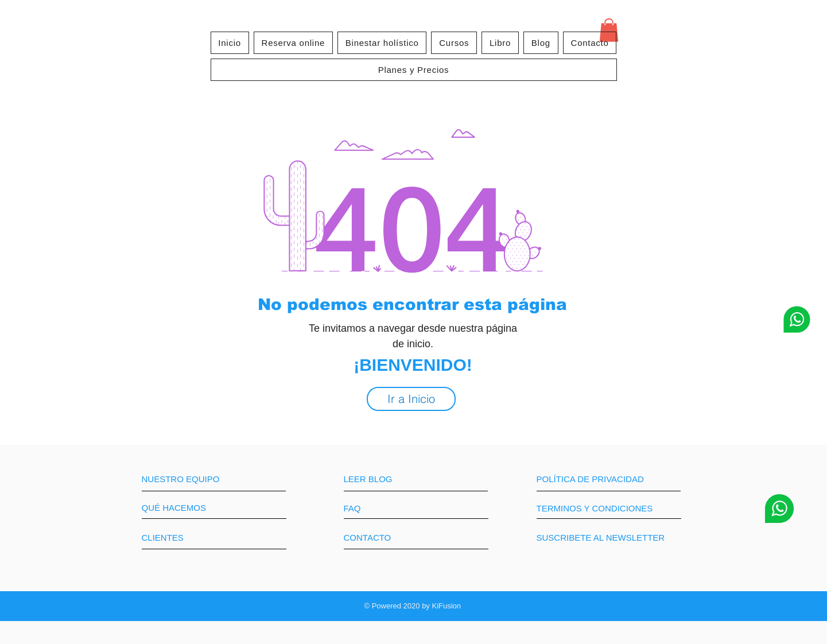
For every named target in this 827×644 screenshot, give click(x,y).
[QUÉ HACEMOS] (185, 508)
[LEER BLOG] (393, 479)
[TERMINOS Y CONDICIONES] (607, 509)
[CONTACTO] (387, 538)
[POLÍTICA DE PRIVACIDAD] (607, 479)
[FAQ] (376, 508)
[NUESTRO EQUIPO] (191, 479)
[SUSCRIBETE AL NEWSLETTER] (601, 538)
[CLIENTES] (185, 538)
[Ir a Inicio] (411, 399)
